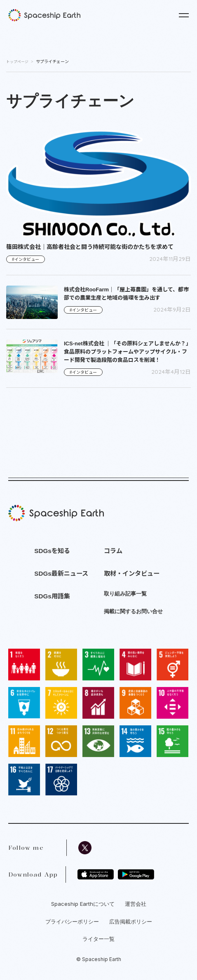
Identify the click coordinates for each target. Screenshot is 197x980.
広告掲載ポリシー (131, 921)
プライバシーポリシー (72, 921)
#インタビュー (26, 259)
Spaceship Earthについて (83, 904)
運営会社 (136, 904)
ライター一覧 (98, 939)
